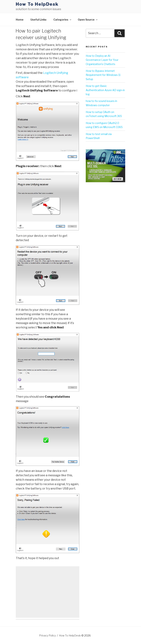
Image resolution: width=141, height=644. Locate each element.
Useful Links (38, 20)
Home (20, 20)
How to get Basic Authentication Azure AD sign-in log (105, 90)
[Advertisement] (47, 592)
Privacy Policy (47, 635)
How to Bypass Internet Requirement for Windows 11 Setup (103, 75)
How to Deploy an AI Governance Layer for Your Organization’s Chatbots (102, 60)
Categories (63, 20)
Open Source (88, 20)
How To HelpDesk (37, 4)
